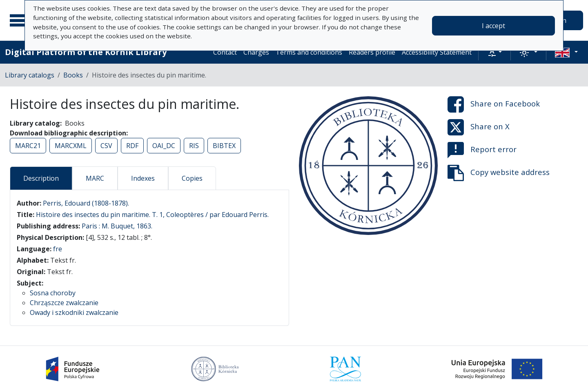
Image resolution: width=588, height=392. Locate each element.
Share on (494, 104)
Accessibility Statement (437, 52)
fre (58, 249)
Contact (225, 52)
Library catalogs (30, 75)
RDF (132, 146)
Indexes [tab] (143, 178)
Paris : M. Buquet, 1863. (117, 226)
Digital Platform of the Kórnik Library (86, 52)
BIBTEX (224, 146)
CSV (106, 146)
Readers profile (372, 52)
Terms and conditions (309, 52)
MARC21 (28, 146)
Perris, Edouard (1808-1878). (86, 203)
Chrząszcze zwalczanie (64, 303)
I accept (493, 26)
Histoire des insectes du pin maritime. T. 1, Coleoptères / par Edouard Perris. (152, 215)
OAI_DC (164, 146)
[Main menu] (20, 20)
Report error (482, 150)
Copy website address (499, 173)
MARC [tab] (95, 178)
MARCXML (71, 146)
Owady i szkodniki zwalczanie (74, 312)
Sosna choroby (53, 293)
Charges (256, 52)
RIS (194, 146)
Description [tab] (41, 178)
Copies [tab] (192, 178)
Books (73, 75)
